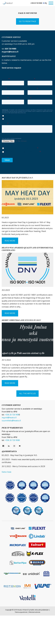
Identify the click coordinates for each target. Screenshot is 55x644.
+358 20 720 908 (12, 443)
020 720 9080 (10, 49)
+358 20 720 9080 (36, 3)
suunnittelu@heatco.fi (11, 449)
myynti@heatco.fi (9, 446)
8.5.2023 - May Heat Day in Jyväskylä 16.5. (20, 484)
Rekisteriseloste (35, 641)
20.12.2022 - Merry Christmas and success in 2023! (23, 495)
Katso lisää (6, 500)
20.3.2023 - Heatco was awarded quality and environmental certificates (27, 489)
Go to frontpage (28, 21)
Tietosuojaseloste (21, 641)
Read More (10, 269)
